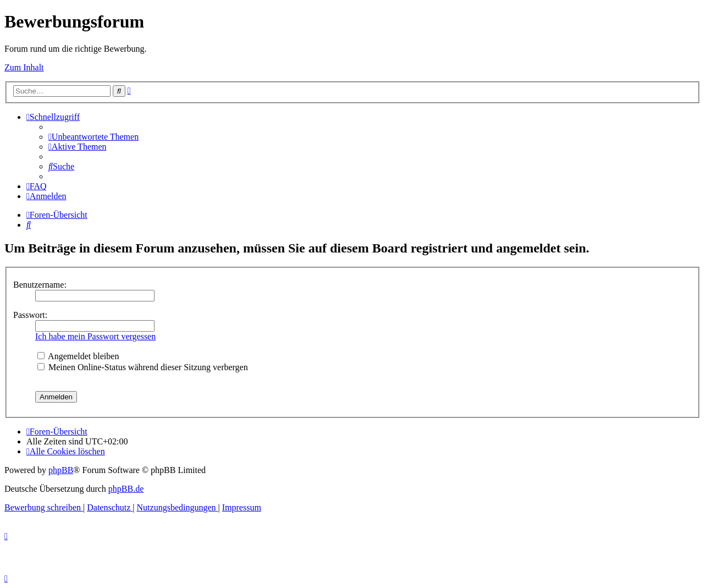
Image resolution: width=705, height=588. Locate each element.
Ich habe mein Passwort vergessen (95, 336)
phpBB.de (126, 489)
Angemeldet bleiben (78, 356)
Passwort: (30, 315)
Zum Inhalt (24, 67)
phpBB (61, 470)
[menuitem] (93, 137)
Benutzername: (40, 285)
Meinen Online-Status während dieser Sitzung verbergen (143, 367)
